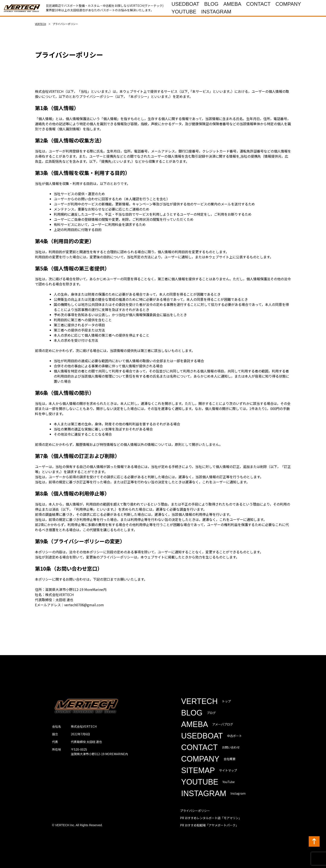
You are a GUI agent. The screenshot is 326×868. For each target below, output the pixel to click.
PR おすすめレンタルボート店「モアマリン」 (211, 818)
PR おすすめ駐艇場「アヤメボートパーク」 (209, 825)
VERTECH (41, 24)
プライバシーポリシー (195, 811)
